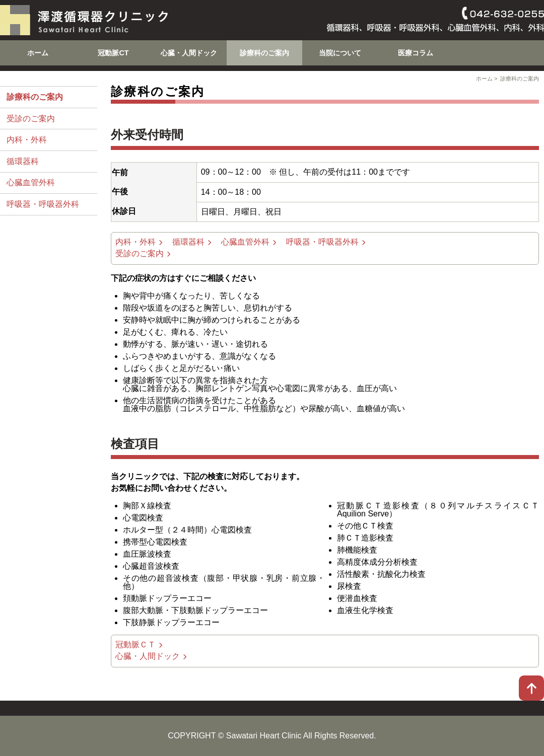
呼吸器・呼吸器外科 (43, 204)
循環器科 (23, 161)
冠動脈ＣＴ (135, 645)
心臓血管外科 (31, 182)
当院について (340, 53)
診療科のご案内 (264, 53)
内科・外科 (27, 140)
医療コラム (416, 53)
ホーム (38, 53)
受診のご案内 (31, 119)
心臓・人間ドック (189, 53)
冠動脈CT (113, 53)
